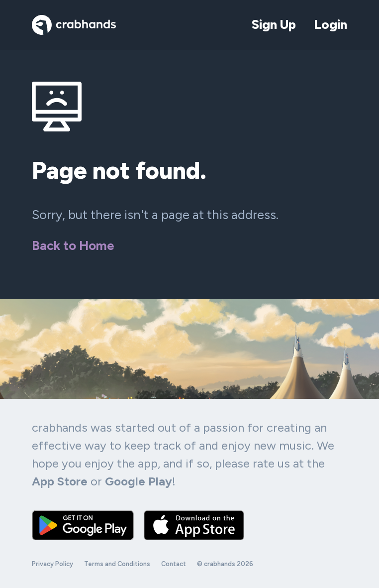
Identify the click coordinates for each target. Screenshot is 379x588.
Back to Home (73, 245)
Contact (174, 564)
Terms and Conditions (117, 564)
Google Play (139, 481)
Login (331, 24)
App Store (60, 481)
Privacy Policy (52, 564)
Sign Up (274, 24)
